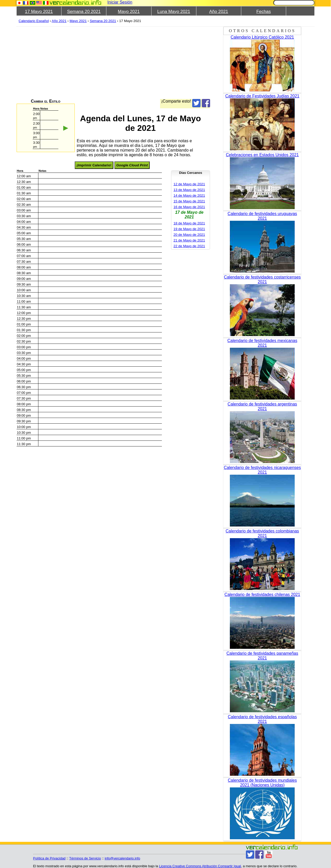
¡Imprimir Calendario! (94, 165)
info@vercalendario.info (122, 858)
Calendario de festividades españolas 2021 (262, 719)
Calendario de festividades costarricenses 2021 (262, 279)
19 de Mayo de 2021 (189, 229)
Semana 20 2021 (84, 12)
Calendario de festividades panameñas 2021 (262, 656)
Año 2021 (219, 12)
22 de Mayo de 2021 (189, 246)
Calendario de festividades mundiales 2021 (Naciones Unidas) (262, 783)
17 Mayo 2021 (39, 12)
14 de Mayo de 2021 (189, 195)
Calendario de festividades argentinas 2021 (262, 406)
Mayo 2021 (129, 12)
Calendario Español (34, 21)
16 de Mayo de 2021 (189, 207)
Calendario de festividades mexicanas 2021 (262, 343)
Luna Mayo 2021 (174, 12)
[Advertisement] (172, 63)
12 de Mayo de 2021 (189, 184)
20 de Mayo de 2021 (189, 235)
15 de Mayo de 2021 (189, 201)
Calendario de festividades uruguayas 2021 (262, 216)
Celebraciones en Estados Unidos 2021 (262, 155)
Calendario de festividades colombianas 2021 (262, 533)
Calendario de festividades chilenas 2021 (262, 595)
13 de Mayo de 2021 (189, 190)
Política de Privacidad (49, 858)
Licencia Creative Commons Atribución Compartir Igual (200, 866)
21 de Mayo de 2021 (189, 240)
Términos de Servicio (85, 858)
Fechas (264, 12)
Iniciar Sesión (120, 2)
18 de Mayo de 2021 (189, 223)
